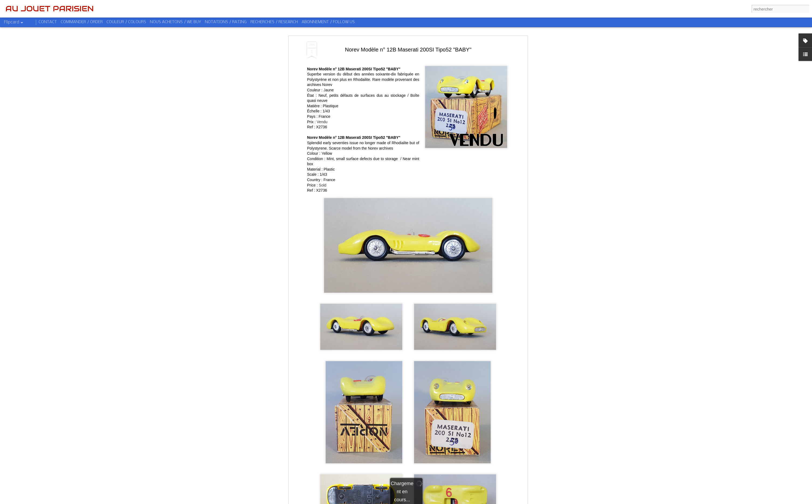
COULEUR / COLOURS (126, 22)
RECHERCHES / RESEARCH (274, 22)
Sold (323, 185)
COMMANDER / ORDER (82, 22)
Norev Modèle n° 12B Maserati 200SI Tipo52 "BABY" (408, 50)
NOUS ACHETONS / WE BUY (176, 22)
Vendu (322, 122)
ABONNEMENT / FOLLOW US (328, 22)
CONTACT (48, 22)
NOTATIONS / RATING (226, 22)
